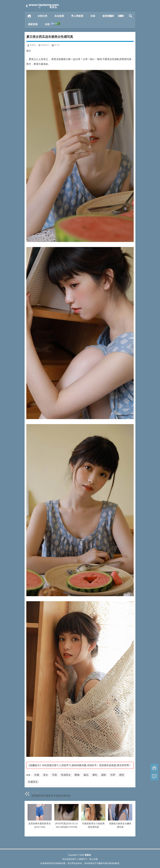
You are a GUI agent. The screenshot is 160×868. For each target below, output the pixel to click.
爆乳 (95, 775)
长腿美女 (33, 782)
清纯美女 (45, 45)
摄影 (104, 775)
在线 (52, 24)
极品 (86, 775)
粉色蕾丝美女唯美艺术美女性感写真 (51, 796)
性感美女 (66, 775)
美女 (46, 775)
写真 (55, 775)
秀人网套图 (77, 16)
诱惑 (122, 775)
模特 (122, 16)
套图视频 (107, 16)
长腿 (37, 775)
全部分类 (42, 16)
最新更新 (33, 24)
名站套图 (59, 16)
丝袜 (93, 16)
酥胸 (77, 775)
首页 (29, 16)
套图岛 (33, 45)
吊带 (113, 775)
